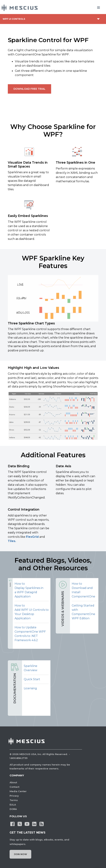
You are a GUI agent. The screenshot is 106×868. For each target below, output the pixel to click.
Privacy (14, 796)
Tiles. (12, 541)
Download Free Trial (29, 89)
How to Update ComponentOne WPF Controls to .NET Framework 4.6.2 (30, 634)
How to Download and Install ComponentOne (83, 590)
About (13, 782)
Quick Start (32, 679)
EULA (13, 805)
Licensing (30, 688)
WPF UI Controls (14, 19)
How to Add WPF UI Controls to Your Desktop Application (32, 612)
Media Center (18, 791)
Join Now (20, 854)
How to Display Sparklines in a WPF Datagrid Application (29, 590)
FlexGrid (32, 537)
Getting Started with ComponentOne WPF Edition (83, 612)
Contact (14, 787)
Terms (14, 800)
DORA (13, 809)
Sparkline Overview (31, 668)
